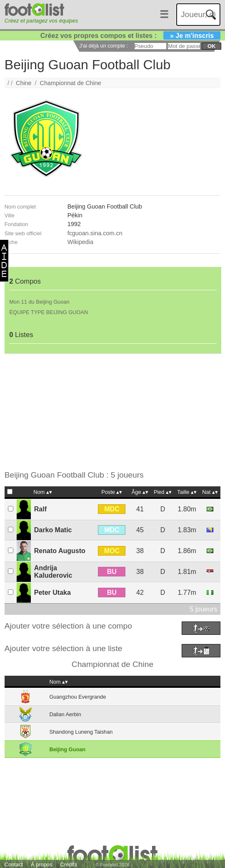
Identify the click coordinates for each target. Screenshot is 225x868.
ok (211, 46)
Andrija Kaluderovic (53, 572)
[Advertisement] (108, 412)
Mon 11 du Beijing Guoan (39, 302)
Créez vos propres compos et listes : (130, 36)
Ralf (40, 509)
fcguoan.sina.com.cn (95, 233)
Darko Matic (53, 530)
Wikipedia (80, 242)
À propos (41, 864)
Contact (14, 864)
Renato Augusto (60, 551)
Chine (24, 83)
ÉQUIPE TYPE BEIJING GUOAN (49, 312)
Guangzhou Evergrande (77, 697)
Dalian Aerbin (65, 714)
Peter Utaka (52, 593)
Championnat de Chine (71, 83)
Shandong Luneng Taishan (81, 732)
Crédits (69, 864)
